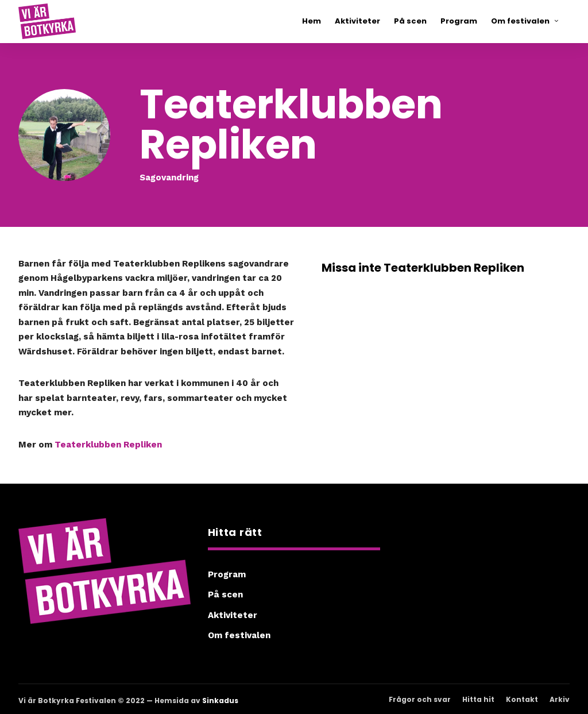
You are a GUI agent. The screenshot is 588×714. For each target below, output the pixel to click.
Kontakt (522, 699)
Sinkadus (220, 701)
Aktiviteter (233, 615)
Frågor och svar (420, 699)
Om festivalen (239, 635)
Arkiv (560, 699)
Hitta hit (478, 699)
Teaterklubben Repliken (108, 445)
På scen (225, 595)
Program (227, 574)
